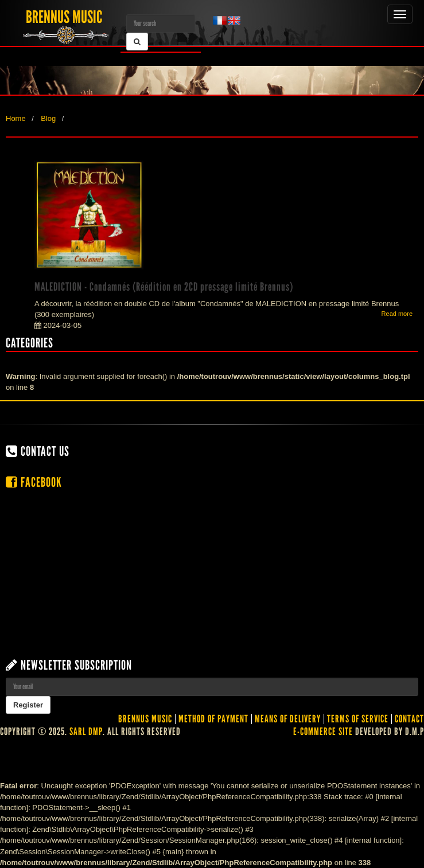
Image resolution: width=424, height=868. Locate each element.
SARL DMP (86, 732)
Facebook (34, 482)
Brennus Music (145, 719)
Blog (48, 118)
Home (16, 118)
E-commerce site (323, 732)
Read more (397, 314)
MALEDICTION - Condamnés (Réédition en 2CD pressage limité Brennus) (164, 287)
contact (409, 719)
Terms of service (358, 719)
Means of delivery (288, 719)
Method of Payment (213, 719)
